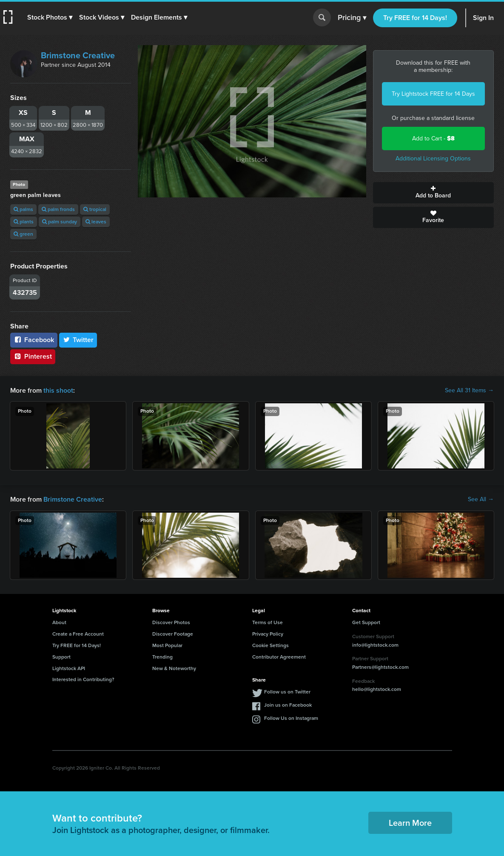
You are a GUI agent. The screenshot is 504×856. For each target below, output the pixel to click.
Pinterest (33, 356)
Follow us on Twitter (287, 692)
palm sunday (60, 222)
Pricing (352, 18)
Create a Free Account (78, 634)
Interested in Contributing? (83, 679)
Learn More (410, 823)
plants (24, 222)
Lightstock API (69, 668)
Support (61, 657)
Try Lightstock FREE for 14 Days (433, 94)
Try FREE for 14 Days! (415, 18)
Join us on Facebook (288, 705)
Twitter (78, 340)
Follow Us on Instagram (291, 718)
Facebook (34, 340)
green (23, 234)
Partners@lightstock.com (380, 667)
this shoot (58, 390)
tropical (95, 209)
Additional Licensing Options (433, 158)
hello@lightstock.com (377, 689)
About (59, 622)
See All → (481, 499)
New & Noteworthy (174, 668)
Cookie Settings (271, 645)
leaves (96, 222)
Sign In (483, 18)
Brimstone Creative (78, 55)
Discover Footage (173, 634)
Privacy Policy (268, 634)
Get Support (366, 622)
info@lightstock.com (375, 645)
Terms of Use (268, 622)
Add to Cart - (433, 138)
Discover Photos (171, 622)
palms (23, 209)
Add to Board (433, 193)
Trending (162, 657)
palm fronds (58, 209)
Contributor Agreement (279, 657)
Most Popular (167, 645)
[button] (50, 17)
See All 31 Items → (469, 391)
